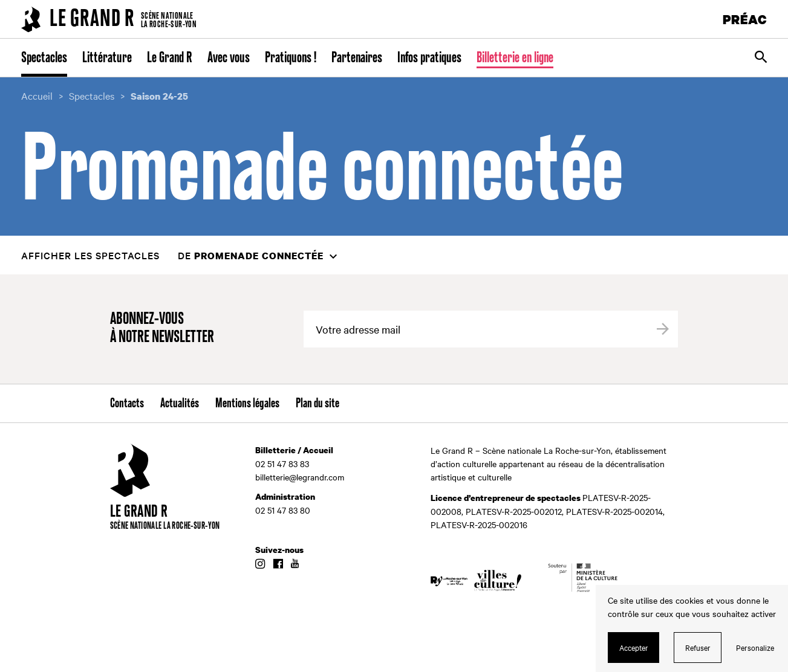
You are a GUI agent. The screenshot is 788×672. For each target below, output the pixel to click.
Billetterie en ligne (515, 58)
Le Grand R (170, 58)
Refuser (698, 647)
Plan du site (317, 404)
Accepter (634, 647)
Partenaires (357, 58)
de (251, 255)
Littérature (107, 58)
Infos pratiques (429, 58)
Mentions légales (247, 404)
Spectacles (44, 58)
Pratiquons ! (291, 58)
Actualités (180, 404)
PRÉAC (745, 19)
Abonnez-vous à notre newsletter (162, 328)
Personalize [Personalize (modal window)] (755, 647)
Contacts (127, 404)
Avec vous (229, 58)
